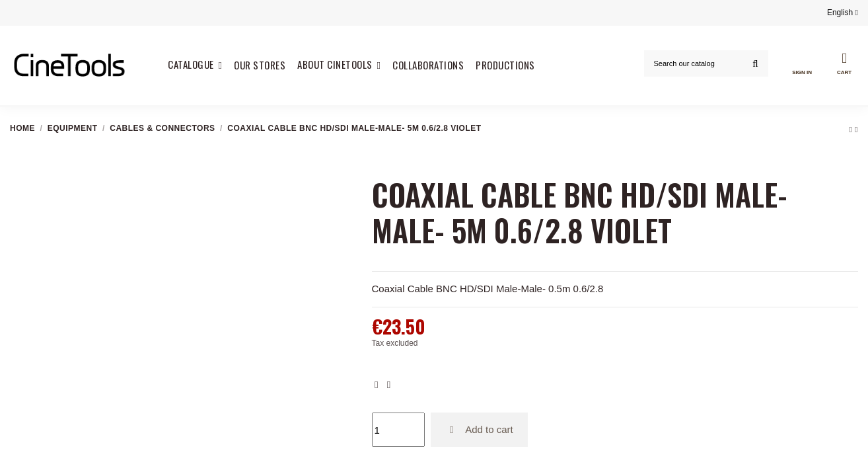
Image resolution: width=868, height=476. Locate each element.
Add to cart (479, 429)
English (843, 13)
